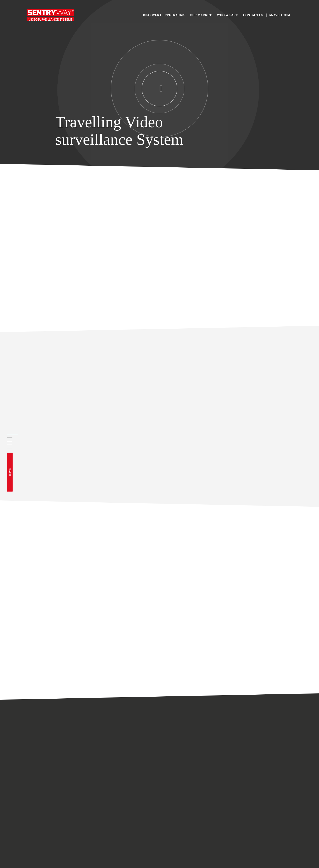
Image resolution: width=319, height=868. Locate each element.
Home (10, 472)
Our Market (201, 15)
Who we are (227, 15)
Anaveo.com (279, 15)
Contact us (253, 15)
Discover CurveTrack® (164, 15)
